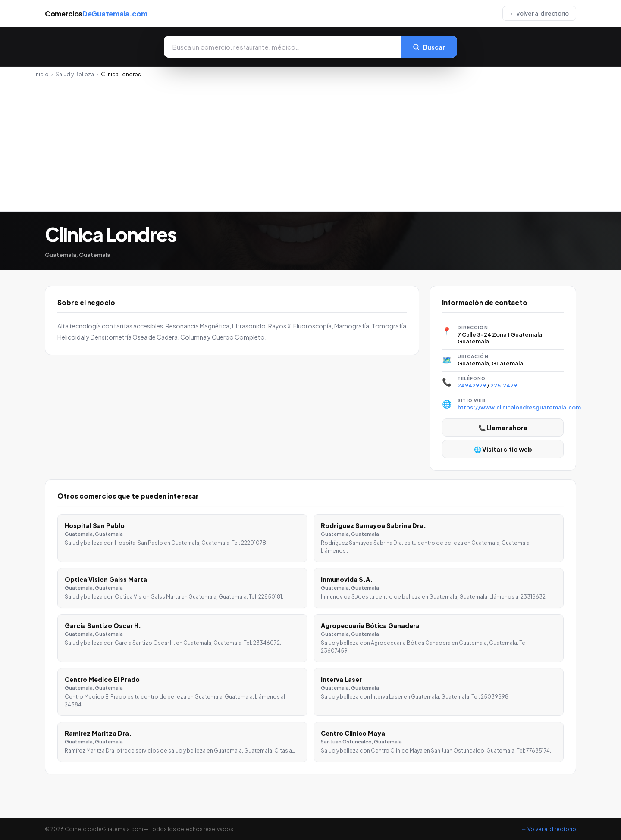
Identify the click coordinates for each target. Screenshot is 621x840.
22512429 (504, 385)
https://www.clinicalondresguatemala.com (519, 407)
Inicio (42, 74)
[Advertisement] (310, 142)
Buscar (429, 47)
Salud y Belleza (75, 74)
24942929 (472, 385)
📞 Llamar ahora (503, 428)
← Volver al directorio (539, 13)
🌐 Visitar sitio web (503, 449)
